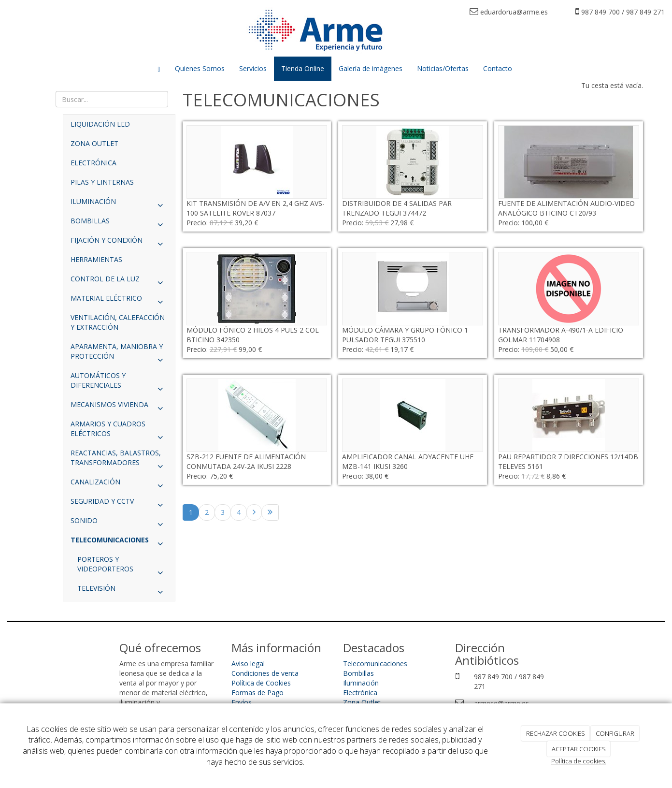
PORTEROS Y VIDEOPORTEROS (122, 567)
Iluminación (361, 683)
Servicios (253, 68)
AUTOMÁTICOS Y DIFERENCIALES (119, 383)
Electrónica (360, 693)
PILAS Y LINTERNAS (102, 182)
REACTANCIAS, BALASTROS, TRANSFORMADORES (119, 460)
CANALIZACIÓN (119, 484)
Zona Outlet (362, 702)
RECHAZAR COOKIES (556, 733)
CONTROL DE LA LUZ (119, 281)
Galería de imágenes (371, 68)
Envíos (242, 702)
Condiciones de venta (265, 673)
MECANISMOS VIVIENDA (119, 407)
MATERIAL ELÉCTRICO (119, 301)
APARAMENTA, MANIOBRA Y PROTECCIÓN (119, 354)
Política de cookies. (579, 761)
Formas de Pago (257, 693)
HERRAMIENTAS (96, 259)
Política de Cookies (261, 683)
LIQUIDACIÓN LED (100, 124)
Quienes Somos (200, 68)
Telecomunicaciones (375, 664)
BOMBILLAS (119, 223)
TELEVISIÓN (122, 591)
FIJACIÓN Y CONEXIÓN (119, 243)
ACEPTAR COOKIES (579, 749)
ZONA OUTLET (94, 143)
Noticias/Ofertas (443, 68)
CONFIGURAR (615, 733)
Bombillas (358, 673)
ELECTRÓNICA (93, 163)
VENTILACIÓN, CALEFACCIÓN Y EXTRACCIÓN (118, 322)
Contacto (498, 68)
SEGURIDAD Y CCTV (119, 504)
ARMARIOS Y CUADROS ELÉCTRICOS (119, 431)
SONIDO (119, 523)
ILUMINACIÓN (119, 204)
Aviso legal (248, 664)
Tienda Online (303, 68)
